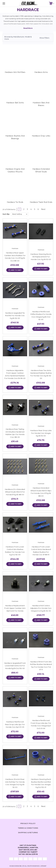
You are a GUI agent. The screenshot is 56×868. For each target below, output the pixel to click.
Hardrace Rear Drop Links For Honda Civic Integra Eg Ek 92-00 (41, 433)
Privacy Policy (28, 823)
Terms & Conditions (28, 828)
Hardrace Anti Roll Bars (15, 72)
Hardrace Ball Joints (15, 103)
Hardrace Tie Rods (15, 202)
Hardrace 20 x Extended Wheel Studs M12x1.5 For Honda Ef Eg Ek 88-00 (15, 492)
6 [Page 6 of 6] (38, 209)
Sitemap (44, 866)
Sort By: (6, 214)
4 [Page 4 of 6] (31, 209)
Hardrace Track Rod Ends (41, 202)
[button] (28, 38)
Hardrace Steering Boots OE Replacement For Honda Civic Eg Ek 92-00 (41, 257)
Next (44, 209)
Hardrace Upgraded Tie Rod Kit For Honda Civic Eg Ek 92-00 (15, 316)
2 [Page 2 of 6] (24, 209)
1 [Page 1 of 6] (19, 209)
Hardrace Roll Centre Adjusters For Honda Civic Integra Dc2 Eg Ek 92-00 (41, 608)
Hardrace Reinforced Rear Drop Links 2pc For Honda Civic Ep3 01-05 (15, 724)
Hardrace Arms (41, 72)
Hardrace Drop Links (41, 136)
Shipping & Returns (28, 833)
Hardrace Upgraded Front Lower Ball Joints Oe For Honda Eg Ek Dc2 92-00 (15, 666)
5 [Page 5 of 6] (35, 209)
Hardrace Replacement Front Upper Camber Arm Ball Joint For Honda (15, 608)
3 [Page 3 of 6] (27, 209)
